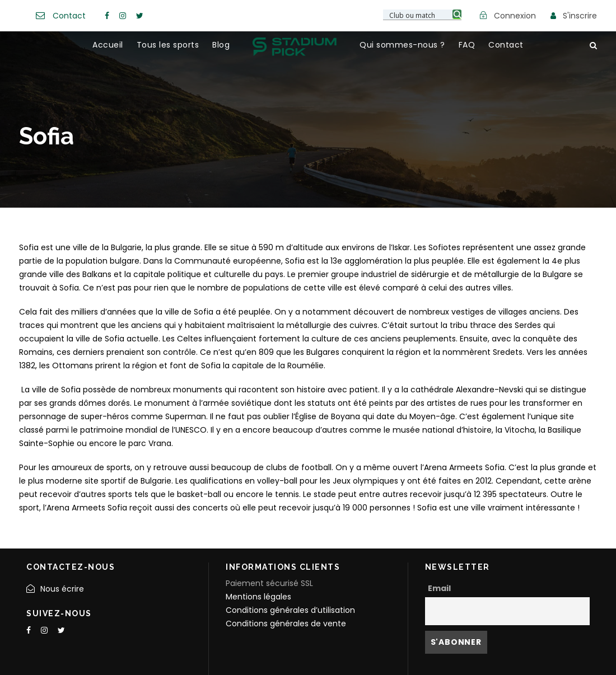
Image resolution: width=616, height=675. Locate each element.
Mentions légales (258, 597)
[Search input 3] (423, 15)
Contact (69, 16)
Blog (221, 45)
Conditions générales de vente (286, 624)
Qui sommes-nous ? (402, 45)
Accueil (108, 45)
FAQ (467, 45)
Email (439, 588)
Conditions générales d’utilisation (290, 610)
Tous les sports (168, 45)
